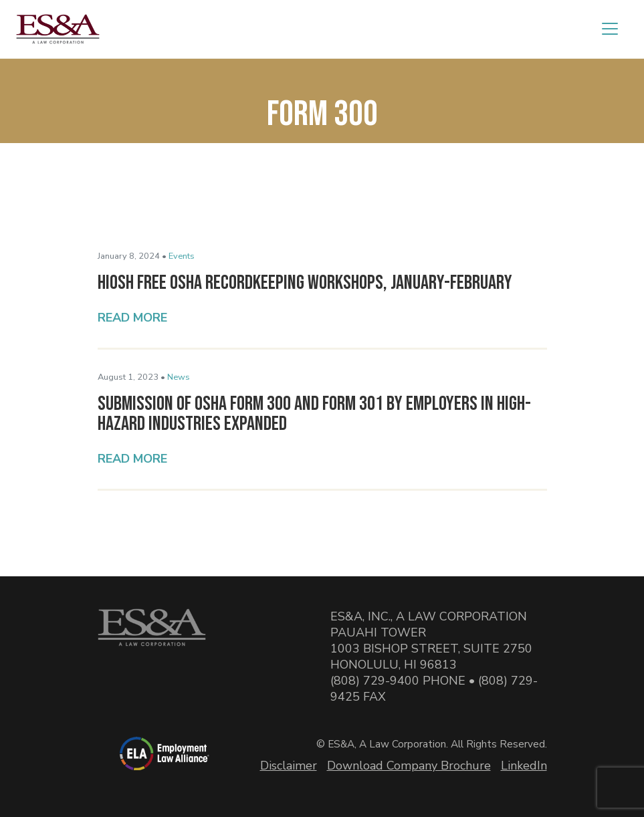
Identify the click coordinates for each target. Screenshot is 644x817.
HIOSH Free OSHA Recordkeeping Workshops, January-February (305, 283)
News (179, 377)
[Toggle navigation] (610, 29)
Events (182, 256)
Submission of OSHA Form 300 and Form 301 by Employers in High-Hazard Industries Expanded (314, 414)
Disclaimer (289, 766)
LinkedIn (524, 766)
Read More (132, 318)
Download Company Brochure (409, 766)
